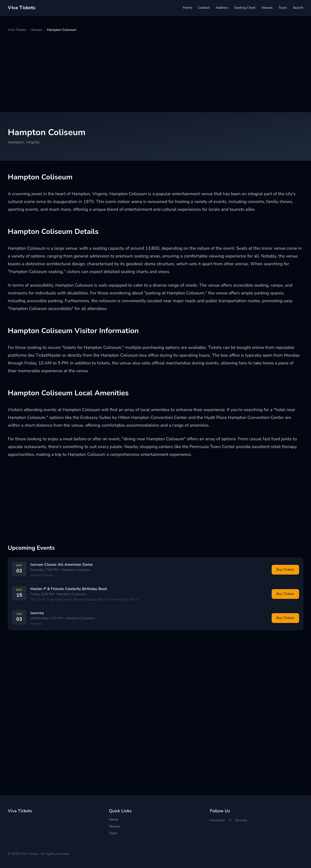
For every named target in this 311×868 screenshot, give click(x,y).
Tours (283, 8)
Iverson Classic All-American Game (62, 565)
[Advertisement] (154, 72)
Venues (267, 8)
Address (222, 8)
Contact (204, 8)
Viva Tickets (17, 30)
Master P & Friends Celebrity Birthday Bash (69, 589)
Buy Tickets (285, 570)
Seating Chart (245, 8)
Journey (37, 613)
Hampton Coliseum (76, 570)
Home (187, 8)
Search (298, 8)
